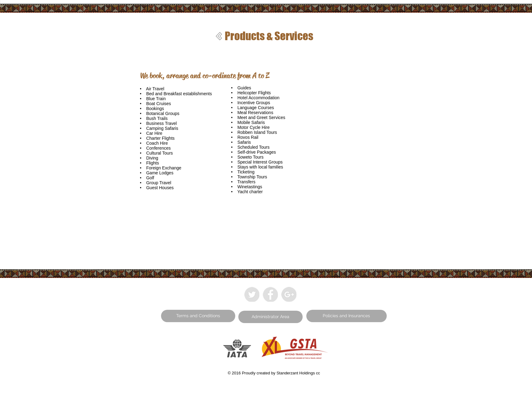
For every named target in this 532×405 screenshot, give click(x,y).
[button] (198, 316)
